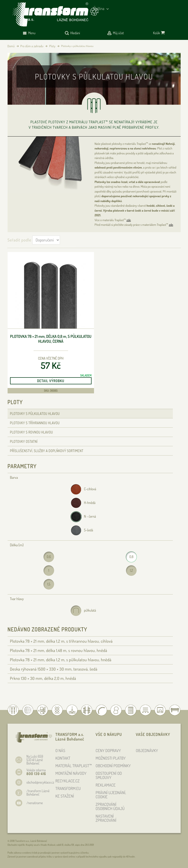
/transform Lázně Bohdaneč (38, 793)
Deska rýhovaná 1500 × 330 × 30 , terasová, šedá (54, 669)
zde (129, 220)
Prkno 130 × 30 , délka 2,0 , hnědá (43, 678)
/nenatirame (35, 803)
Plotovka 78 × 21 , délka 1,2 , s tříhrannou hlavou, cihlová (61, 641)
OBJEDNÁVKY (147, 750)
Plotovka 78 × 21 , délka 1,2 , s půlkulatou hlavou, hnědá (61, 660)
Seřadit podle (19, 240)
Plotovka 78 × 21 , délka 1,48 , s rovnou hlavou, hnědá (59, 650)
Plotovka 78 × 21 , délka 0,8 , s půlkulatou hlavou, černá (51, 339)
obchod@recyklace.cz (40, 782)
